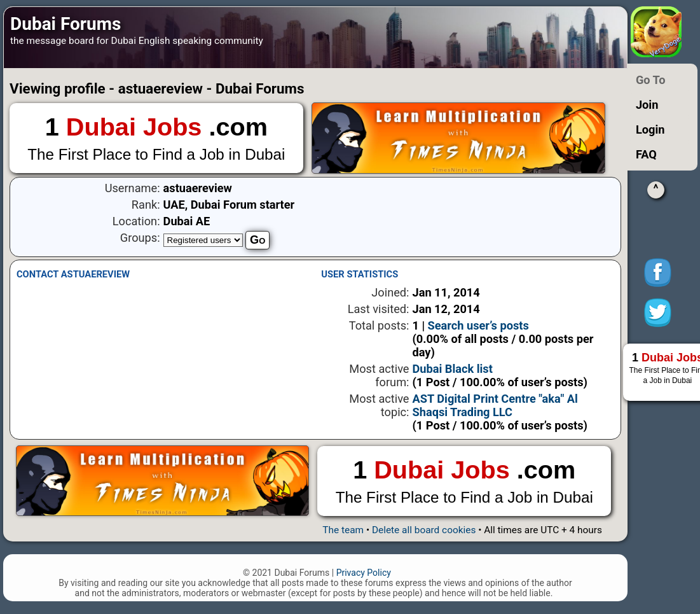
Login (650, 129)
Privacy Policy (364, 573)
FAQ (646, 154)
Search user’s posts (478, 325)
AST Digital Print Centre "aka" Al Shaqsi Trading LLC (495, 405)
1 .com (156, 139)
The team (343, 530)
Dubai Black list (453, 369)
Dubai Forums (65, 24)
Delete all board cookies (424, 530)
